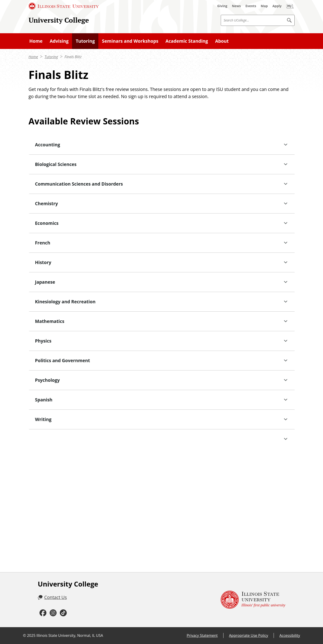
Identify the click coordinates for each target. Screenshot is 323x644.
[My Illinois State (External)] (290, 6)
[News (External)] (236, 6)
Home (33, 57)
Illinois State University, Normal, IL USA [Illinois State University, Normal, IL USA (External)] (70, 635)
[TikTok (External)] (63, 613)
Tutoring (51, 57)
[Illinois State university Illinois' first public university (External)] (253, 600)
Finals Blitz (73, 57)
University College (59, 20)
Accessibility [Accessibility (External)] (290, 635)
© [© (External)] (25, 635)
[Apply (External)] (277, 6)
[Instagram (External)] (53, 613)
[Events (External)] (251, 6)
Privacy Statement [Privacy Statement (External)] (202, 635)
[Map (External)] (264, 6)
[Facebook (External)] (43, 613)
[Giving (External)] (222, 6)
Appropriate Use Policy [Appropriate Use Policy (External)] (249, 635)
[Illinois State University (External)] (64, 6)
